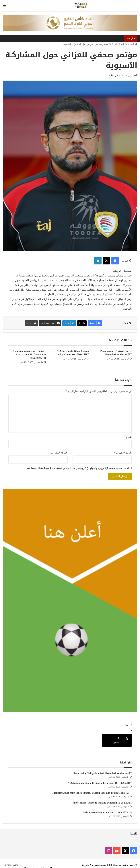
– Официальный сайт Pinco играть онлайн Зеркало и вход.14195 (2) (30, 355)
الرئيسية (132, 44)
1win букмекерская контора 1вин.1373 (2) (107, 809)
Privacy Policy (11, 861)
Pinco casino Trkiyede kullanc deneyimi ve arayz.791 (102, 799)
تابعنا (134, 830)
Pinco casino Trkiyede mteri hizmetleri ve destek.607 (116, 353)
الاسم (128, 437)
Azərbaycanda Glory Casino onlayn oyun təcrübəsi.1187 (73, 353)
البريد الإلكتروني (123, 453)
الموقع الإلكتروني (59, 453)
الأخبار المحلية (117, 44)
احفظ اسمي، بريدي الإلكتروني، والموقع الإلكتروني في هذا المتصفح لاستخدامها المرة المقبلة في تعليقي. (78, 468)
